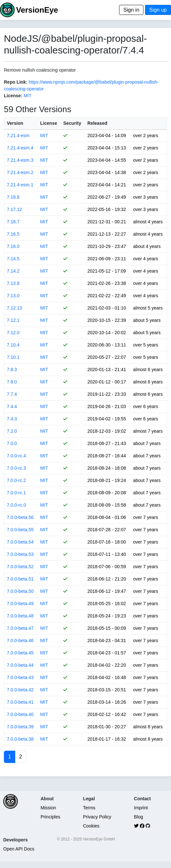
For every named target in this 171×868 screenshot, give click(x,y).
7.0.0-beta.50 (20, 591)
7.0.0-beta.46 (20, 640)
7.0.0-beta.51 (20, 579)
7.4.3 (12, 419)
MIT (28, 96)
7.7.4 (12, 394)
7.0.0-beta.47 (20, 628)
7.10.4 (13, 345)
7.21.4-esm (18, 135)
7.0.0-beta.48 (20, 616)
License (49, 123)
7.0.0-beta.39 (20, 727)
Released (97, 123)
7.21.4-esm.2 (20, 172)
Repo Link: (16, 82)
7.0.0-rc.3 (16, 468)
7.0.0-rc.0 (16, 505)
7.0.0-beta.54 (20, 542)
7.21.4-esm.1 (20, 185)
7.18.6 (13, 197)
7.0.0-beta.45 (20, 653)
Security (72, 123)
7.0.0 (12, 443)
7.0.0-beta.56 (20, 517)
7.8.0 (12, 382)
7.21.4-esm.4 (20, 148)
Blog (139, 817)
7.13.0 (13, 296)
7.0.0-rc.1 (16, 493)
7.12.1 (13, 320)
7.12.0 (13, 333)
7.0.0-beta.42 (20, 690)
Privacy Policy (97, 817)
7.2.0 (12, 431)
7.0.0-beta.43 (20, 677)
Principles (50, 817)
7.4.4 (12, 406)
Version (15, 123)
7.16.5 (13, 234)
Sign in (131, 10)
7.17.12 (14, 209)
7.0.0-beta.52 (20, 567)
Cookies (91, 826)
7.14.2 (13, 271)
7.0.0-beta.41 (20, 702)
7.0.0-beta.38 (20, 739)
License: (13, 96)
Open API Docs (19, 849)
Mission (48, 808)
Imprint (141, 808)
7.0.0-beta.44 (20, 665)
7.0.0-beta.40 (20, 714)
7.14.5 (13, 259)
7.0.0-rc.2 (16, 480)
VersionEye (37, 10)
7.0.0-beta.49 (20, 604)
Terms (89, 808)
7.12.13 (14, 308)
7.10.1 (13, 357)
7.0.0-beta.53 (20, 554)
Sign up (158, 10)
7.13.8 (13, 283)
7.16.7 (13, 222)
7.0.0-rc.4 (16, 456)
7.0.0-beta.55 (20, 530)
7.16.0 (13, 246)
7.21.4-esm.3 (20, 160)
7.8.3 (12, 369)
